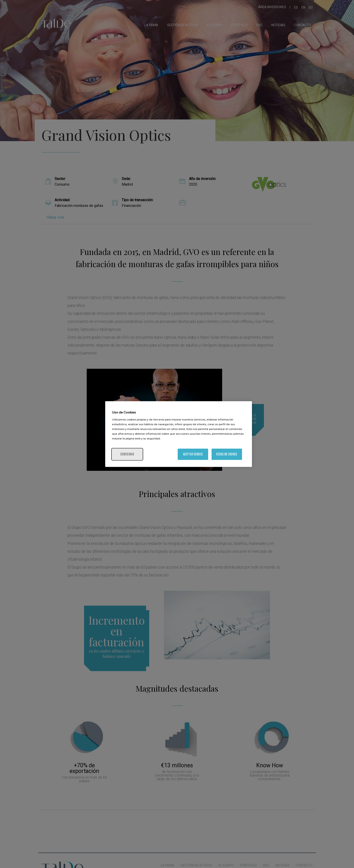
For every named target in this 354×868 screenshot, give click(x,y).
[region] (179, 434)
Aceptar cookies (193, 454)
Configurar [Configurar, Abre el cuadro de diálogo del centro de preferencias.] (127, 454)
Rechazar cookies (227, 454)
